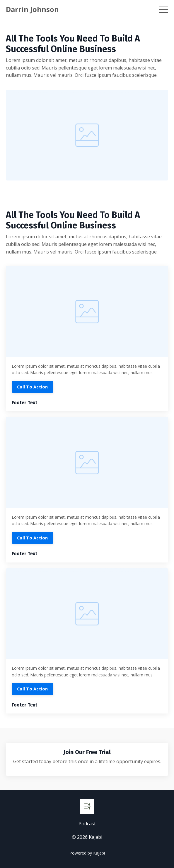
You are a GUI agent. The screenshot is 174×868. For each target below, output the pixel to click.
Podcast (87, 824)
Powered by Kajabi (87, 853)
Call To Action (33, 387)
